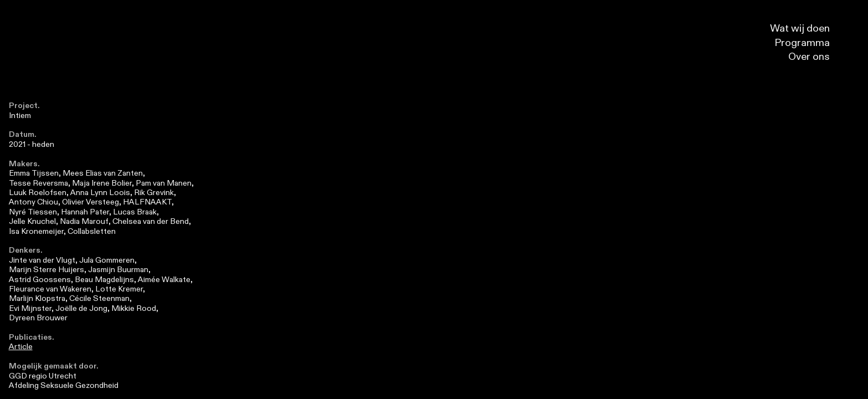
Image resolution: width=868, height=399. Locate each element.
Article (21, 347)
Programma (809, 43)
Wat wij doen (807, 29)
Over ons (816, 57)
